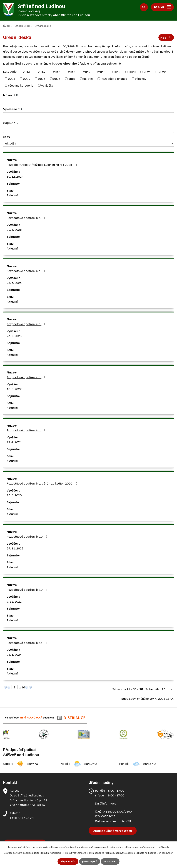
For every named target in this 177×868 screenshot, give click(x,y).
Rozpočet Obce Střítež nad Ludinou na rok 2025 (43, 165)
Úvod (6, 26)
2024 (27, 79)
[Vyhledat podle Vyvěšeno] (88, 116)
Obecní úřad (22, 26)
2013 (26, 72)
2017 (87, 72)
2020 (132, 72)
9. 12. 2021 (14, 602)
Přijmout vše (68, 861)
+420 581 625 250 (22, 817)
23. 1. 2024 (14, 655)
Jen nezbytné (90, 861)
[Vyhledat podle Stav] (88, 144)
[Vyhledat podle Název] (88, 102)
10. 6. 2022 (14, 389)
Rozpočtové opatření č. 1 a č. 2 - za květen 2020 (43, 483)
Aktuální (12, 195)
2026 (57, 79)
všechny (141, 79)
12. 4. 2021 (14, 442)
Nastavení (110, 861)
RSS (166, 38)
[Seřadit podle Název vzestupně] (17, 94)
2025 (42, 79)
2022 (162, 72)
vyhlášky (47, 85)
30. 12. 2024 (15, 177)
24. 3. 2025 (14, 230)
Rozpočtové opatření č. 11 (28, 643)
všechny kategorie (21, 85)
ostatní (88, 79)
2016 (72, 72)
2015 (57, 72)
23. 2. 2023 (14, 336)
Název (9, 95)
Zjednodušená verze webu (113, 830)
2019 (117, 72)
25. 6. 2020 (14, 495)
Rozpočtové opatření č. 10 (28, 537)
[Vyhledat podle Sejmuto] (88, 129)
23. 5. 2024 (14, 283)
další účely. (164, 847)
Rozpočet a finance (114, 79)
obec (72, 79)
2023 (12, 79)
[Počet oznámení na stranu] (167, 689)
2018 (102, 72)
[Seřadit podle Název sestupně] (17, 96)
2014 (41, 72)
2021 (147, 72)
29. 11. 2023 (15, 548)
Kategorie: (10, 72)
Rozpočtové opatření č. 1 (27, 218)
